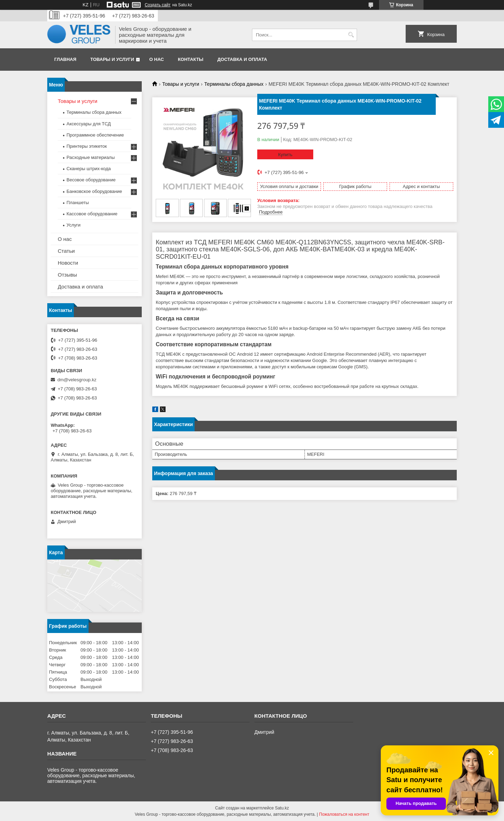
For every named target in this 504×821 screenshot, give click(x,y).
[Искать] (351, 35)
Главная (65, 59)
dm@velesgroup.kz (77, 380)
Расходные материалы (91, 157)
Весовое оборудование (91, 180)
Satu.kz (282, 808)
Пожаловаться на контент (344, 814)
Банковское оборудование (94, 191)
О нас (157, 59)
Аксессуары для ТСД (89, 124)
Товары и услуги (112, 59)
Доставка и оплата (242, 59)
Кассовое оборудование (92, 214)
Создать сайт (157, 5)
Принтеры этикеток (87, 146)
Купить (285, 155)
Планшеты (78, 203)
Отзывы (67, 275)
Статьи (66, 251)
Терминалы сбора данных (234, 84)
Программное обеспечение (95, 135)
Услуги (73, 225)
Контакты (191, 59)
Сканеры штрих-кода (89, 169)
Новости (68, 263)
